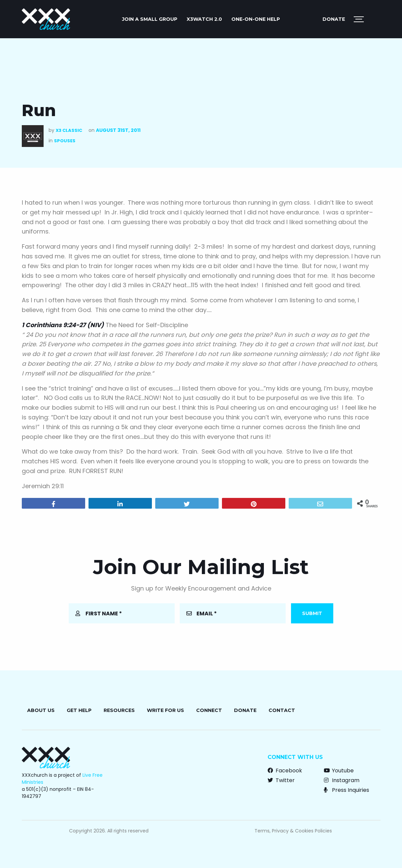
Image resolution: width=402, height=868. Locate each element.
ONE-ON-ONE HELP (256, 19)
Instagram (342, 780)
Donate (334, 19)
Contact (282, 710)
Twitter (281, 780)
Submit (312, 613)
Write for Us (165, 710)
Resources (119, 710)
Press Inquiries (347, 790)
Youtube (339, 771)
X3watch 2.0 (204, 19)
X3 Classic (69, 130)
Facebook (285, 771)
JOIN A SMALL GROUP (150, 19)
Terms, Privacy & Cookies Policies (293, 831)
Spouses (65, 141)
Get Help (79, 710)
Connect (209, 710)
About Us (41, 710)
